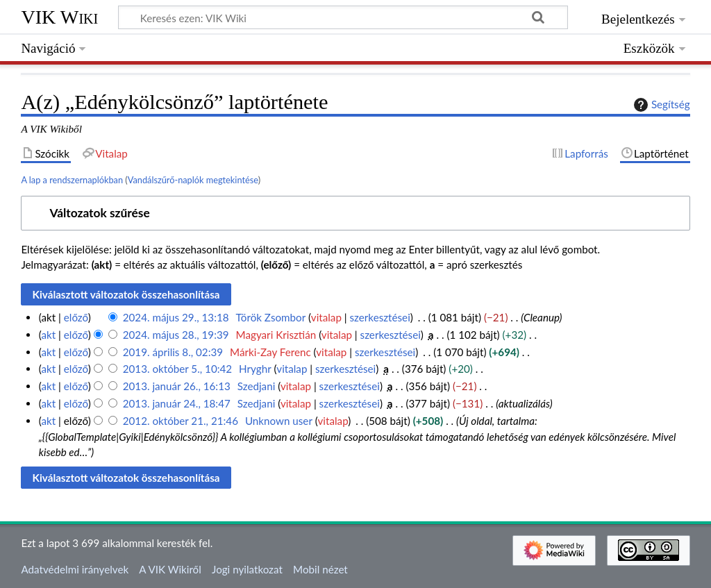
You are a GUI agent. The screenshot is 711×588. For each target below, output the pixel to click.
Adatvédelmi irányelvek (75, 569)
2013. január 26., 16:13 (177, 386)
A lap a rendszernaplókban (72, 180)
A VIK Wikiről (170, 569)
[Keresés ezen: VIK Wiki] (343, 17)
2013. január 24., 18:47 (177, 403)
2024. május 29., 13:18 (176, 317)
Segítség (660, 105)
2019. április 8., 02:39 (173, 352)
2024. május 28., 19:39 (176, 335)
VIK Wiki (59, 17)
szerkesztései (380, 317)
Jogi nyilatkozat (247, 569)
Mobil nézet (320, 569)
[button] (355, 213)
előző (76, 317)
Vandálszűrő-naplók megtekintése (193, 180)
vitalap (326, 317)
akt (48, 335)
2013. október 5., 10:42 (177, 369)
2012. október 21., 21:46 (181, 421)
